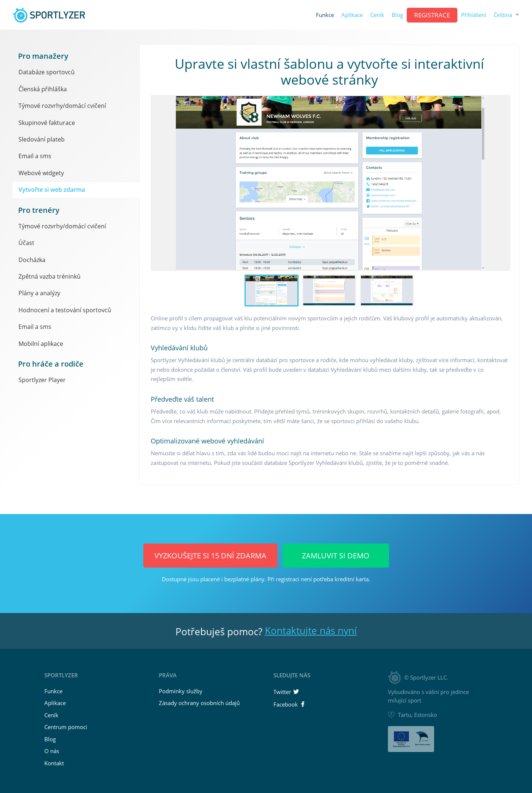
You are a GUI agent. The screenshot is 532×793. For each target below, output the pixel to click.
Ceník (377, 15)
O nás (52, 751)
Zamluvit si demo (336, 556)
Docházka (32, 260)
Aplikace (352, 15)
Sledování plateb (42, 139)
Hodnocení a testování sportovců (65, 310)
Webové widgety (41, 173)
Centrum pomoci (66, 727)
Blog (397, 15)
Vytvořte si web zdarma (52, 190)
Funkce (325, 15)
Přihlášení (474, 15)
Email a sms (35, 156)
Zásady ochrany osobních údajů (199, 703)
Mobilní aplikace (41, 344)
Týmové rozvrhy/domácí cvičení (62, 106)
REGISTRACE (432, 15)
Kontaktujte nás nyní (311, 630)
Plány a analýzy (39, 293)
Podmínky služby (181, 691)
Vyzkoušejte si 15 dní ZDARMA (210, 556)
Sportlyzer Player (42, 380)
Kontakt (54, 763)
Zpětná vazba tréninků (50, 276)
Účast (26, 243)
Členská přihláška (43, 89)
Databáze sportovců (47, 72)
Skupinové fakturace (47, 123)
